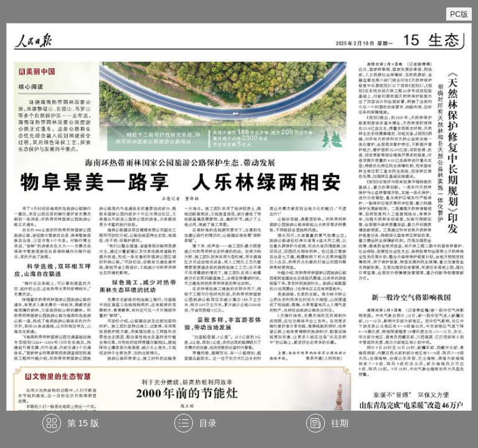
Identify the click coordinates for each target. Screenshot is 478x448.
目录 (208, 423)
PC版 (459, 14)
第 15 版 (83, 423)
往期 (340, 423)
